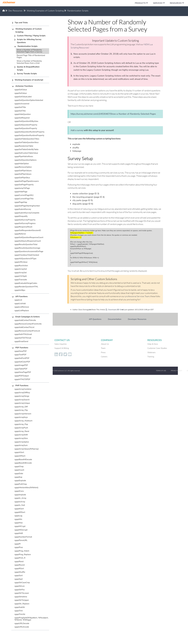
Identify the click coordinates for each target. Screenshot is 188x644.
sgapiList (18, 300)
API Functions (22, 296)
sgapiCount (19, 470)
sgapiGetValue (21, 90)
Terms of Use (161, 371)
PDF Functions (22, 348)
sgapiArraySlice (21, 438)
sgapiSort (19, 576)
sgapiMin (18, 519)
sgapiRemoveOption (23, 167)
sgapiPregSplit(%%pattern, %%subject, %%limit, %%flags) (31, 619)
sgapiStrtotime (21, 597)
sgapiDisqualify (21, 216)
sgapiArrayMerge (22, 396)
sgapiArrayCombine (23, 389)
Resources (176, 3)
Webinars (151, 352)
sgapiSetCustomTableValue (26, 153)
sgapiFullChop (21, 484)
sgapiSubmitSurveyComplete (27, 213)
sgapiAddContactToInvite (25, 320)
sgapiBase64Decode (23, 459)
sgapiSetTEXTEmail (23, 338)
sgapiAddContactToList (24, 327)
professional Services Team (137, 296)
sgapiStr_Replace (22, 604)
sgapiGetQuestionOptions (25, 160)
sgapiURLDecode (22, 623)
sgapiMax (19, 523)
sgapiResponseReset (23, 227)
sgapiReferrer (20, 234)
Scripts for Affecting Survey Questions (29, 41)
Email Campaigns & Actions (28, 317)
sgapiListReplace (22, 311)
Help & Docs (153, 344)
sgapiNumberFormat (23, 537)
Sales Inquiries (61, 344)
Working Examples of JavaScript (29, 80)
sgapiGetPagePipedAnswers (27, 181)
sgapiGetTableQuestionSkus (27, 142)
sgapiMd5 (19, 533)
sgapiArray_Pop (21, 424)
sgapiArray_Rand (22, 431)
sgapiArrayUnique (22, 403)
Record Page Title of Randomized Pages (31, 56)
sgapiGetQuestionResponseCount (29, 237)
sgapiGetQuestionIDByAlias (26, 121)
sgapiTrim (19, 611)
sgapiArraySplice (22, 442)
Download (111, 310)
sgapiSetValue (21, 93)
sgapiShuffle (20, 572)
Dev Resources (15, 11)
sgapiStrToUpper (22, 600)
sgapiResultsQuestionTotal (26, 244)
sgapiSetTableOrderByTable (26, 149)
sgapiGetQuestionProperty (26, 125)
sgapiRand (19, 561)
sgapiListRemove (22, 307)
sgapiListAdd (20, 304)
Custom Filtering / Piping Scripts (31, 36)
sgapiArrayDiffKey (22, 393)
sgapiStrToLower (22, 593)
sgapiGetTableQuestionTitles (27, 139)
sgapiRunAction (21, 266)
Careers (104, 357)
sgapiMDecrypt (21, 530)
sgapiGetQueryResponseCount (28, 241)
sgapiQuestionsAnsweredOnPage (29, 251)
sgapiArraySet (20, 273)
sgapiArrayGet (21, 269)
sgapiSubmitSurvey (23, 209)
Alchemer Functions (24, 86)
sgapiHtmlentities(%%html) (26, 488)
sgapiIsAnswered (22, 104)
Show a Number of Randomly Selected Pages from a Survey (29, 51)
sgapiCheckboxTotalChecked (27, 255)
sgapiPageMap (21, 202)
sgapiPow (19, 547)
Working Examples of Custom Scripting (45, 11)
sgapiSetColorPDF (22, 362)
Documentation (115, 319)
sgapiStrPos (20, 590)
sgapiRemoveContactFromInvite (28, 324)
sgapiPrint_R (20, 558)
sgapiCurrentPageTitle (24, 199)
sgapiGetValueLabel (23, 97)
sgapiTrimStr (20, 614)
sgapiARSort (20, 456)
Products (140, 3)
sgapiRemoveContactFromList (27, 331)
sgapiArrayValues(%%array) (27, 449)
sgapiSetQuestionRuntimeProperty (29, 135)
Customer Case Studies (157, 348)
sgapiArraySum (21, 445)
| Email (120, 310)
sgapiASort (19, 452)
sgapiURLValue (21, 262)
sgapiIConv (19, 491)
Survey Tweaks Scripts (27, 74)
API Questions (95, 319)
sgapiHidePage (21, 192)
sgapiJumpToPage (22, 188)
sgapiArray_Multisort (23, 421)
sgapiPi (18, 544)
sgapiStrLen (20, 586)
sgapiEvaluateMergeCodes (26, 283)
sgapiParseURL (21, 540)
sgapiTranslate (21, 280)
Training (151, 357)
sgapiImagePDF (21, 365)
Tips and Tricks (21, 23)
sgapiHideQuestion (23, 114)
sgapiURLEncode (22, 627)
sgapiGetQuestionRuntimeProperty (29, 132)
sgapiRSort (19, 569)
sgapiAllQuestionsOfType (25, 259)
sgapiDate (19, 474)
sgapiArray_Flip (21, 410)
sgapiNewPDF (21, 351)
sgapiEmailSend (21, 341)
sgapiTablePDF (21, 369)
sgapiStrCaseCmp (22, 583)
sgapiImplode (20, 495)
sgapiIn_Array (20, 498)
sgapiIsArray (20, 502)
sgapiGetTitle (20, 107)
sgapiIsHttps (20, 290)
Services (158, 3)
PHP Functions (22, 386)
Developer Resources (137, 319)
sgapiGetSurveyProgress (25, 223)
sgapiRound (19, 565)
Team (103, 348)
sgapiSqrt (19, 579)
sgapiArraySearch (22, 400)
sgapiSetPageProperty (24, 185)
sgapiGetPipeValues (23, 171)
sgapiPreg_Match (22, 551)
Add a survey (77, 130)
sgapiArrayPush (21, 428)
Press (103, 352)
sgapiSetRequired (22, 118)
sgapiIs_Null (20, 505)
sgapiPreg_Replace (23, 554)
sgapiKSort (19, 509)
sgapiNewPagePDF (23, 372)
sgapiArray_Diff (21, 407)
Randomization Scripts (78, 11)
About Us (105, 344)
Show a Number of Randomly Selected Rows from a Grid (29, 62)
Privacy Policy (176, 371)
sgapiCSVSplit (21, 276)
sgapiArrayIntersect (23, 414)
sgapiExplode (20, 481)
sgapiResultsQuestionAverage (27, 248)
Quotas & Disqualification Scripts (28, 68)
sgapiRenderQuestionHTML (26, 287)
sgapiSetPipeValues (23, 174)
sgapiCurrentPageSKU (24, 195)
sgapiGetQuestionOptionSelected (29, 100)
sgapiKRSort (20, 512)
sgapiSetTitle (20, 111)
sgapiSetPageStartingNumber (27, 206)
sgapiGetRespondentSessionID (28, 230)
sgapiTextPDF (20, 355)
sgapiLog (18, 516)
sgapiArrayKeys (21, 417)
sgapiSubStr (20, 607)
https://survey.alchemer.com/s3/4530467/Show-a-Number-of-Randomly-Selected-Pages (113, 114)
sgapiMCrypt (20, 526)
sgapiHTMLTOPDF (22, 379)
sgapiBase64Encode (23, 463)
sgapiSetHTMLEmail (23, 334)
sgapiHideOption (22, 164)
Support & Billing (62, 348)
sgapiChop (19, 467)
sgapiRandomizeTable (24, 146)
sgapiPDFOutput (22, 376)
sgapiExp (18, 477)
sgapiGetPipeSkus (22, 178)
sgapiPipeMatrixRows (24, 156)
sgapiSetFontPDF (22, 358)
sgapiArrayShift (21, 435)
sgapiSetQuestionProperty (26, 128)
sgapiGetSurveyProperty (25, 220)
